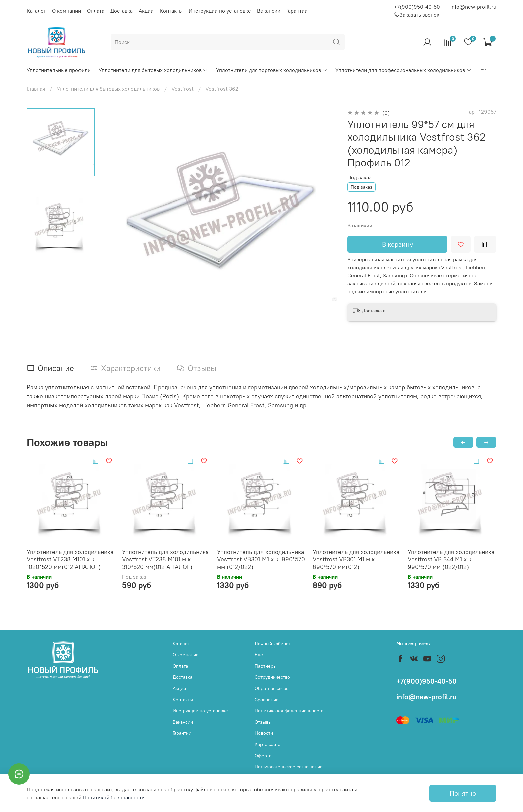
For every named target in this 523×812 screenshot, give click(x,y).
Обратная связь (272, 688)
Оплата (96, 11)
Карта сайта (268, 744)
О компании (67, 11)
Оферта (263, 756)
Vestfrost (183, 89)
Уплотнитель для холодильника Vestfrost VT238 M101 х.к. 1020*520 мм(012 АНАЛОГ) (70, 559)
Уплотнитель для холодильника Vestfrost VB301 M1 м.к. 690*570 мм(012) (356, 559)
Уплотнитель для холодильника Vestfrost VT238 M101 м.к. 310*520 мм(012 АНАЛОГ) (165, 559)
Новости (264, 733)
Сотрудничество (272, 677)
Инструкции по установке (220, 11)
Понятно (463, 793)
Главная (36, 89)
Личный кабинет (273, 644)
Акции (146, 11)
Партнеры (266, 666)
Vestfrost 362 (222, 89)
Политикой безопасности (114, 797)
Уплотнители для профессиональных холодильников (403, 70)
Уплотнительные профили (59, 70)
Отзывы (263, 722)
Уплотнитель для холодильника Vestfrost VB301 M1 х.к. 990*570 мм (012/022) (261, 559)
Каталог (36, 11)
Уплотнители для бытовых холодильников (153, 70)
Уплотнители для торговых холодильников (272, 70)
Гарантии (297, 11)
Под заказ (359, 178)
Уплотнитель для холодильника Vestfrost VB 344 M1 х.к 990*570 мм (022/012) (451, 559)
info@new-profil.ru (473, 7)
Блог (260, 655)
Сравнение (267, 700)
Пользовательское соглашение (289, 767)
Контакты (171, 11)
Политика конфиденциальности (289, 711)
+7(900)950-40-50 (417, 7)
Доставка (122, 11)
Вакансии (269, 11)
